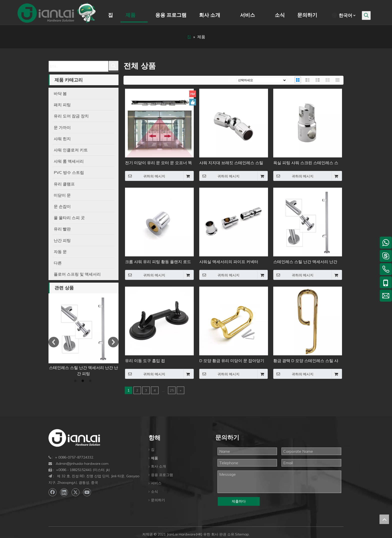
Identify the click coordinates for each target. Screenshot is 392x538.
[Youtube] (87, 492)
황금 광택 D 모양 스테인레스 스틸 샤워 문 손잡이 (306, 361)
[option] (82, 332)
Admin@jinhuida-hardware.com (82, 464)
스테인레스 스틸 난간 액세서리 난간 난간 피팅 (305, 262)
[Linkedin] (64, 492)
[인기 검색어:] (366, 15)
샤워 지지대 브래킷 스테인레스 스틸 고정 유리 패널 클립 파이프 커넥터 (231, 163)
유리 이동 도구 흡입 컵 (82, 368)
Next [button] (113, 342)
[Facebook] (52, 492)
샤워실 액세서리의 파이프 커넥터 (229, 262)
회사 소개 (158, 466)
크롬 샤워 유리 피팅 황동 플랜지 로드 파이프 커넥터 (158, 262)
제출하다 (239, 501)
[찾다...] (78, 66)
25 (172, 390)
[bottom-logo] (74, 438)
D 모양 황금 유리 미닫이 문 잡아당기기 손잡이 (232, 361)
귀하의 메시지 (145, 176)
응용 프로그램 (162, 475)
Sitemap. (242, 534)
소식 (154, 492)
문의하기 (158, 500)
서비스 (156, 483)
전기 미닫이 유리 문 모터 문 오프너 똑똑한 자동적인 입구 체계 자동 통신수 (158, 163)
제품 (154, 458)
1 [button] (76, 381)
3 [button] (91, 381)
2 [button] (83, 381)
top (384, 519)
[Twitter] (75, 492)
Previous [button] (54, 342)
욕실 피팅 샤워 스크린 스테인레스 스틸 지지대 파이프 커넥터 (306, 163)
